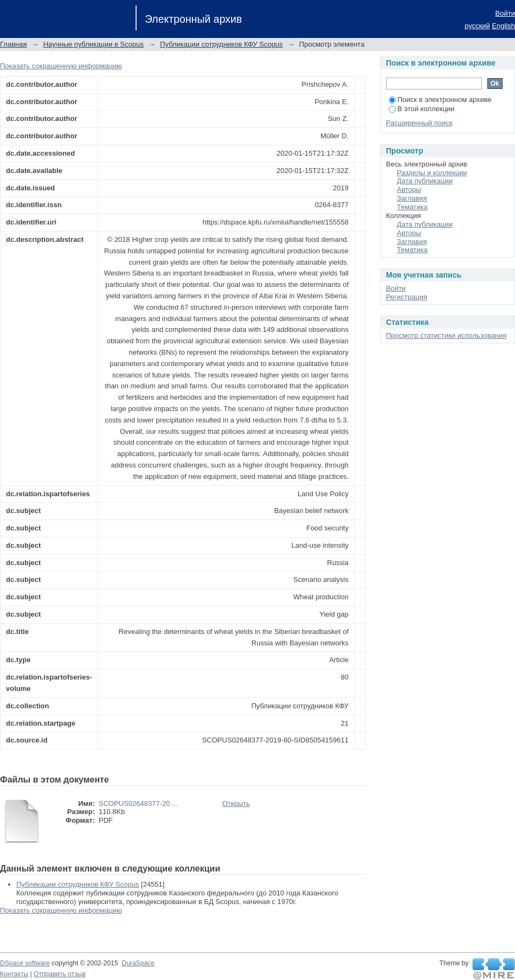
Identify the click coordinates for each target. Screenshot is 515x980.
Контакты (14, 974)
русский (477, 26)
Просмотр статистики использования (446, 335)
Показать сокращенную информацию (61, 66)
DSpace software (25, 963)
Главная (13, 44)
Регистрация (407, 297)
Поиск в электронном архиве (440, 100)
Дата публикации (425, 181)
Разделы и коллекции (432, 173)
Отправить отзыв (60, 974)
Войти (505, 13)
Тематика (412, 207)
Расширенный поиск (419, 123)
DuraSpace (138, 963)
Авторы (409, 190)
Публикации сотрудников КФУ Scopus (221, 44)
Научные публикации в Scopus (94, 44)
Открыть (236, 803)
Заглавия (412, 198)
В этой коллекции (421, 109)
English (503, 26)
